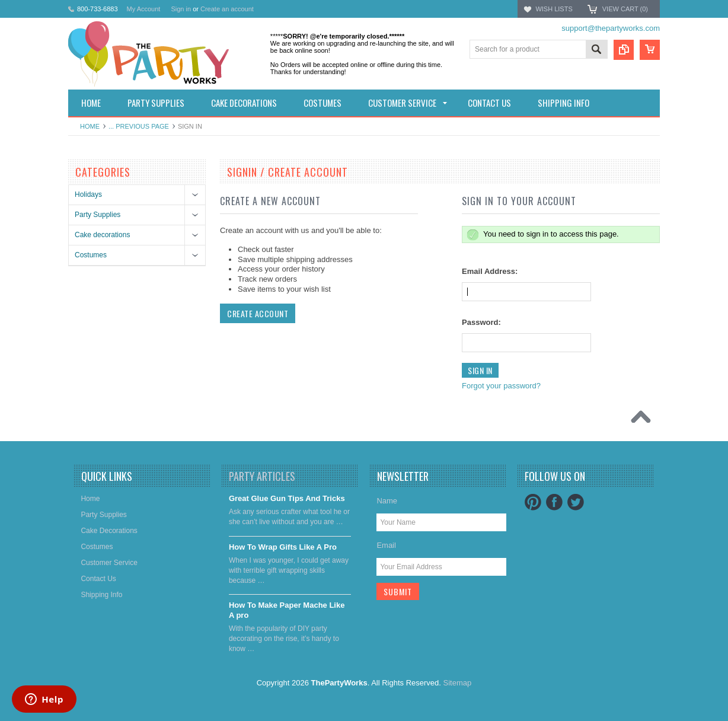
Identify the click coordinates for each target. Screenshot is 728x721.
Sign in (181, 9)
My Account (144, 9)
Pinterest (533, 502)
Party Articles (262, 476)
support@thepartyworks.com (611, 28)
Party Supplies (98, 215)
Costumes (91, 255)
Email (386, 545)
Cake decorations (102, 235)
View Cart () (625, 9)
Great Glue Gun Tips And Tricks (287, 498)
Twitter (576, 502)
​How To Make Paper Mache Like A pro (287, 610)
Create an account (227, 9)
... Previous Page (139, 126)
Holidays (88, 194)
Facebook (554, 502)
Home (90, 126)
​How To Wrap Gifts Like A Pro (283, 547)
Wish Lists (554, 9)
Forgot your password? (501, 386)
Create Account (258, 313)
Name (387, 501)
